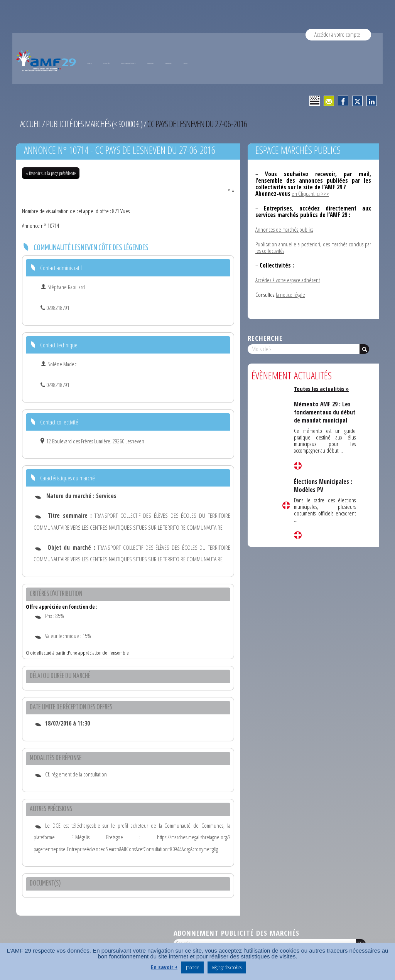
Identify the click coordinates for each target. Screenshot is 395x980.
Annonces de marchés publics (284, 229)
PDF (228, 190)
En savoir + (164, 967)
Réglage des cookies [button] (227, 967)
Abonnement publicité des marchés (236, 933)
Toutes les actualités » (323, 389)
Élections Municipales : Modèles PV (323, 493)
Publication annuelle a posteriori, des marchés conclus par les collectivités (313, 247)
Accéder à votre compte (337, 34)
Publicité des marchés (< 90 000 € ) (97, 124)
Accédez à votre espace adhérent (288, 280)
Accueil (31, 124)
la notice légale (290, 295)
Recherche (265, 338)
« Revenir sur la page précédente (51, 173)
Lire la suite (286, 505)
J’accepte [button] (192, 967)
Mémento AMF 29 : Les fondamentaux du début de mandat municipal (323, 416)
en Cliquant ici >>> (310, 194)
